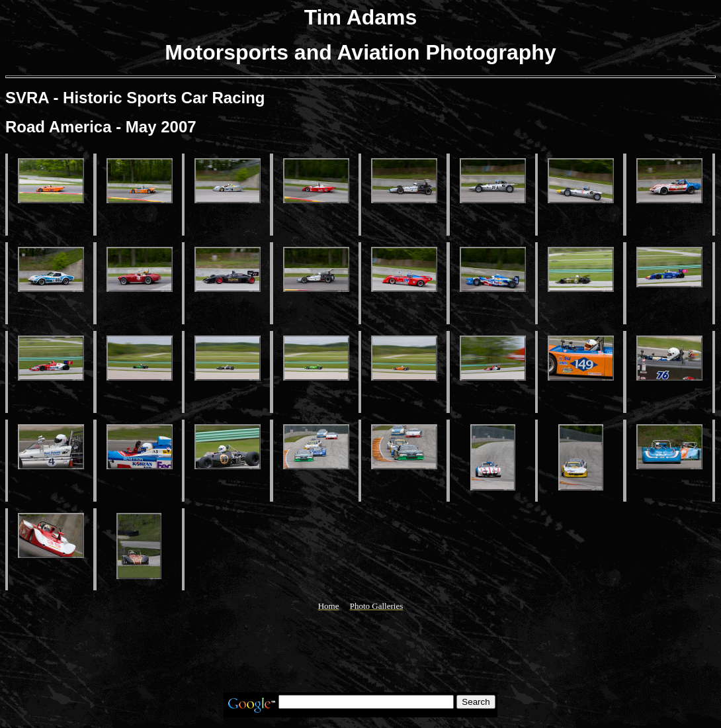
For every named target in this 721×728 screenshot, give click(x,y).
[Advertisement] (360, 652)
